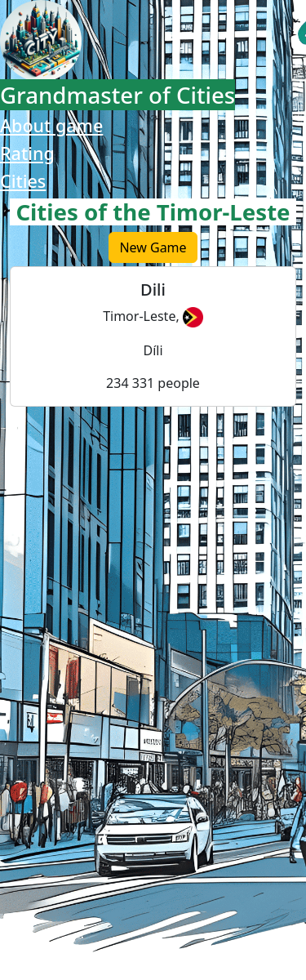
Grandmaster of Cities (118, 95)
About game (51, 125)
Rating (27, 153)
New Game (153, 247)
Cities (23, 181)
